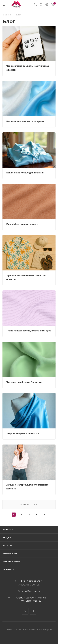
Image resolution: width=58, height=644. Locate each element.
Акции (7, 537)
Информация (12, 561)
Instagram (25, 611)
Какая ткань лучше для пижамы (25, 173)
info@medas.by (31, 591)
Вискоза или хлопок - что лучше (25, 121)
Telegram (33, 611)
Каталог (8, 530)
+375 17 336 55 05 (30, 581)
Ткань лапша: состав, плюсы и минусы (29, 331)
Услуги (7, 545)
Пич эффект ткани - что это (22, 224)
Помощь (8, 569)
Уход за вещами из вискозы (23, 433)
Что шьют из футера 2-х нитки (24, 382)
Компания (10, 553)
